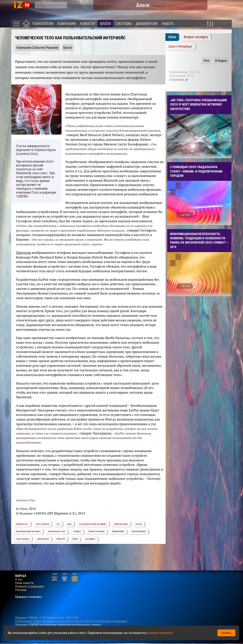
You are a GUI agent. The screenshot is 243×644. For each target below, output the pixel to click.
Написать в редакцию (29, 586)
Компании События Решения (38, 48)
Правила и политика (28, 597)
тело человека (42, 524)
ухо (58, 524)
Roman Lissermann (97, 531)
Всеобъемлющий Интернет (28, 531)
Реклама (21, 590)
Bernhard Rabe (118, 531)
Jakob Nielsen (43, 539)
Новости (88, 24)
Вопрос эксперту (196, 37)
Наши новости (24, 583)
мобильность (22, 524)
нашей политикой (161, 633)
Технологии (43, 24)
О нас (19, 580)
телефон (77, 531)
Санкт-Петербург (180, 46)
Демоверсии (147, 24)
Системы (124, 24)
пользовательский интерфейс (93, 524)
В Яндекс (221, 61)
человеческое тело (57, 531)
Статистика (179, 80)
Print (207, 61)
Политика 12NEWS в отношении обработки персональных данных (58, 625)
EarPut (75, 539)
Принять (226, 633)
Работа (168, 24)
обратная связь (121, 524)
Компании (67, 24)
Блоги (105, 24)
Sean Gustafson (23, 539)
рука (69, 524)
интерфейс (90, 539)
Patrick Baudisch (139, 531)
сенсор (139, 524)
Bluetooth (61, 539)
